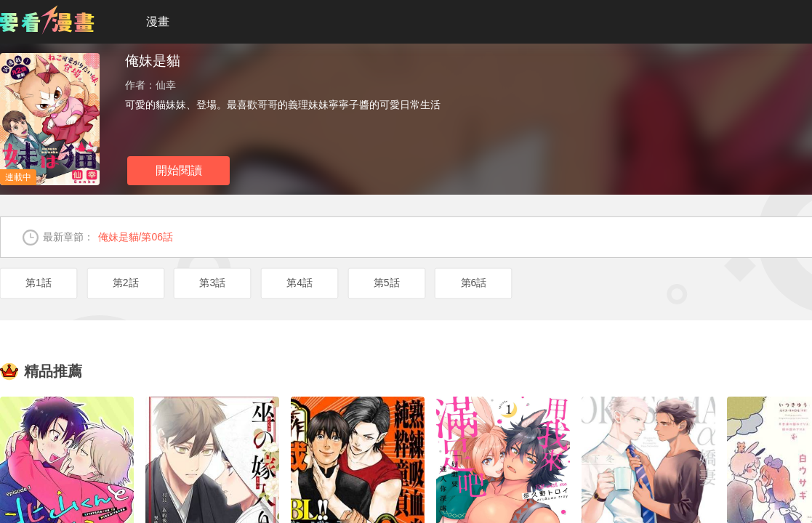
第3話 (212, 283)
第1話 (39, 283)
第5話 (387, 283)
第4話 (300, 283)
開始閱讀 (179, 170)
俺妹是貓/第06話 (136, 237)
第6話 (474, 283)
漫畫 (158, 21)
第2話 (126, 283)
